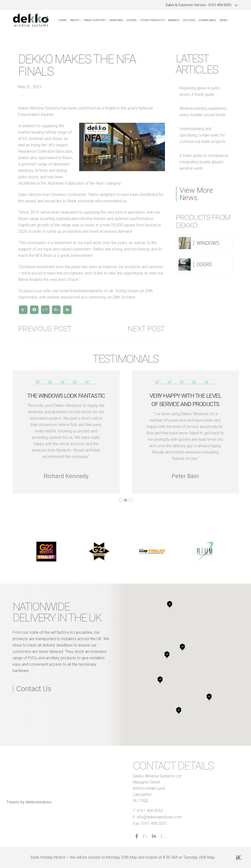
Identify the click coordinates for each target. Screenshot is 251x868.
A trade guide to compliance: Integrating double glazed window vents (204, 162)
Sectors (189, 20)
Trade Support (94, 20)
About (75, 20)
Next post (146, 329)
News (224, 20)
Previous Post (45, 329)
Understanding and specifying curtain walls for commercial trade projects (202, 135)
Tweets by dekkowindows (29, 802)
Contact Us (34, 689)
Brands (174, 20)
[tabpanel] (66, 432)
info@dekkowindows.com (159, 817)
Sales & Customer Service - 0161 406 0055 (202, 5)
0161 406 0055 (150, 811)
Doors (131, 20)
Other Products (152, 20)
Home (63, 20)
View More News (196, 194)
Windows (116, 20)
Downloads (207, 20)
